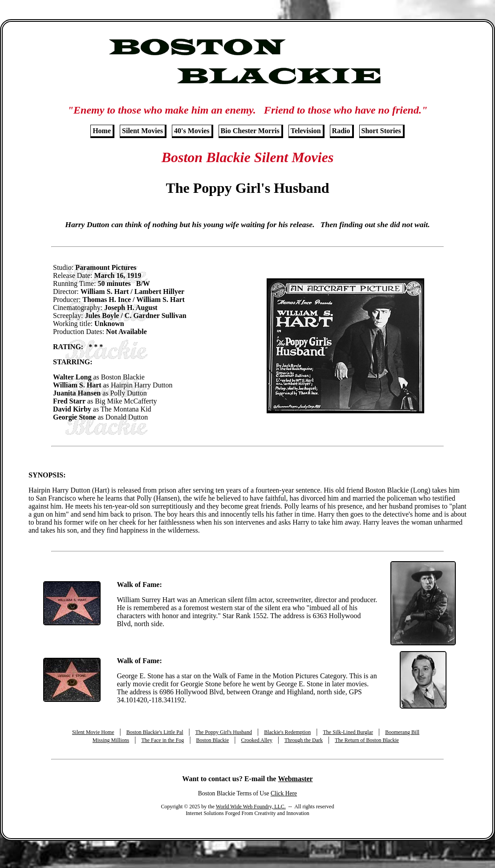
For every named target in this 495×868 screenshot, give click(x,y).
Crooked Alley (256, 740)
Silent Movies (142, 131)
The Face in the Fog (162, 740)
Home (102, 131)
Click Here (284, 793)
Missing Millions (111, 740)
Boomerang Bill (402, 732)
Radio (341, 131)
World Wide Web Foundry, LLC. (251, 807)
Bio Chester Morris (250, 131)
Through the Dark (304, 740)
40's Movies (192, 131)
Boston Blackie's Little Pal (155, 732)
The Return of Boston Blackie (367, 740)
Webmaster (295, 779)
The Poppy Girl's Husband (224, 732)
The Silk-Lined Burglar (348, 732)
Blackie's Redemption (287, 732)
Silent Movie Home (93, 732)
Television (306, 131)
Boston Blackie (213, 740)
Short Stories (381, 131)
